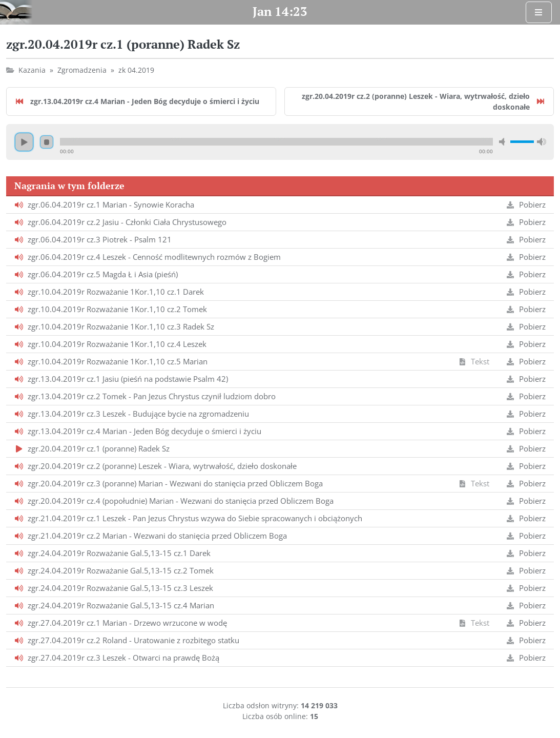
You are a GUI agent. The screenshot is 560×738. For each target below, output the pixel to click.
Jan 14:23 (280, 11)
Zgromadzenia (82, 70)
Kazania (32, 70)
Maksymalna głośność (542, 142)
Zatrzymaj (47, 142)
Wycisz (504, 142)
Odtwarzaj (24, 142)
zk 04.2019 (136, 70)
